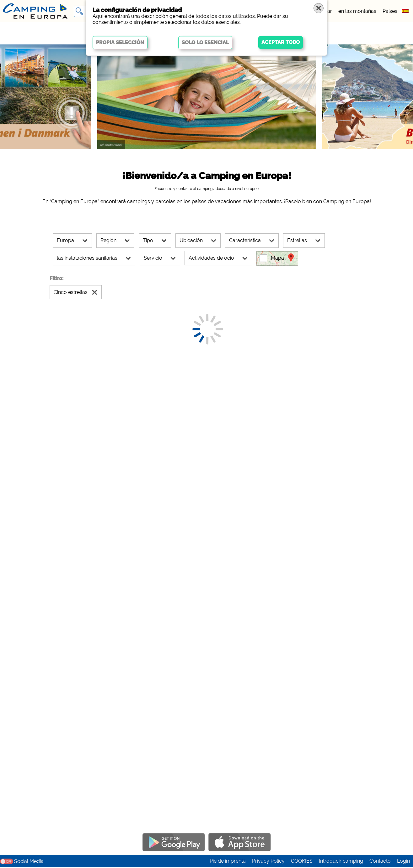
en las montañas (357, 11)
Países (390, 11)
